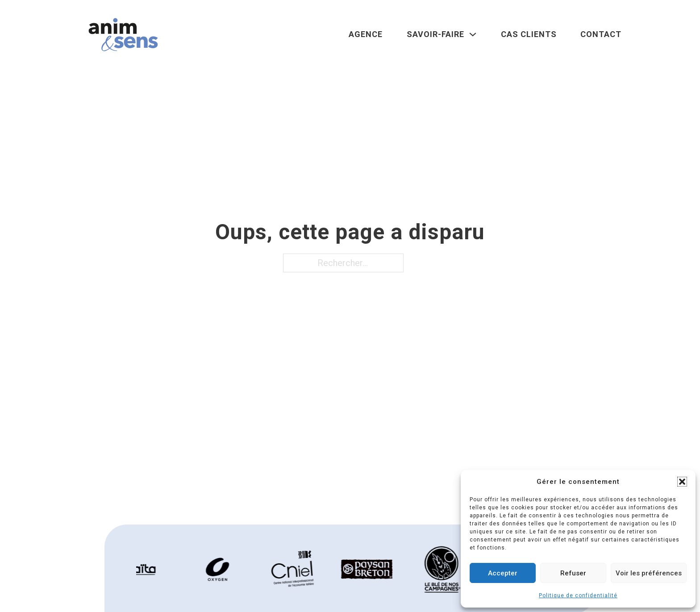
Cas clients (529, 34)
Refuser (573, 573)
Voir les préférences (649, 573)
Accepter (503, 573)
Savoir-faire (435, 34)
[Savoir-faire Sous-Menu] (473, 34)
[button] (682, 482)
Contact (601, 34)
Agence (366, 34)
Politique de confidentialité (578, 595)
